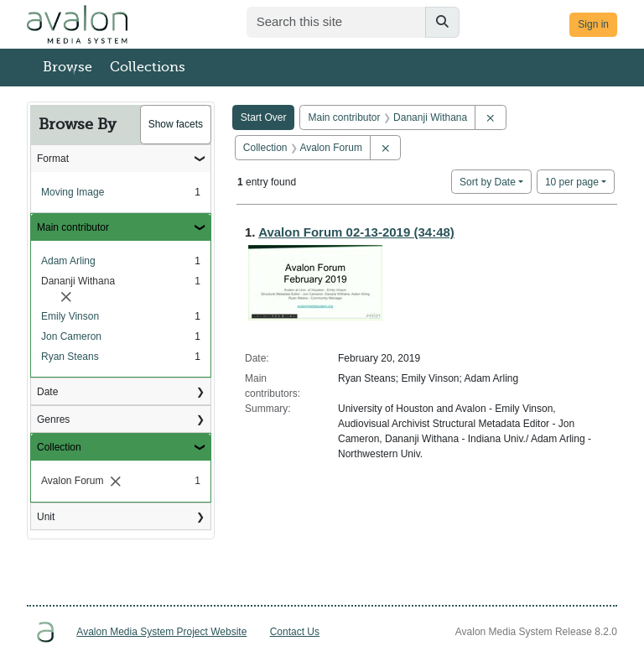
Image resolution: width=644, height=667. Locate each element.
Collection (59, 447)
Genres (53, 419)
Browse (68, 67)
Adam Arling (68, 261)
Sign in (593, 24)
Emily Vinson (70, 316)
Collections (148, 67)
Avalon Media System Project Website (161, 632)
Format (53, 159)
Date (47, 392)
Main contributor (73, 227)
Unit (46, 517)
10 (572, 181)
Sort (488, 182)
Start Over (264, 117)
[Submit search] (442, 22)
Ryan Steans (70, 357)
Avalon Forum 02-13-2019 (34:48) (356, 232)
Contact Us (295, 632)
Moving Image (73, 192)
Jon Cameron (71, 336)
